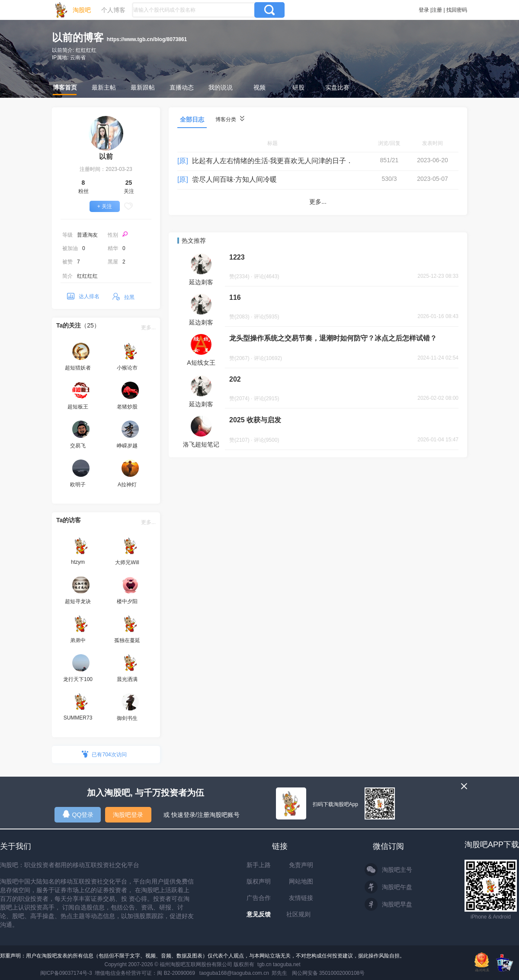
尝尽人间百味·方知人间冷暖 (234, 179)
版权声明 (259, 881)
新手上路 (259, 865)
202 (235, 379)
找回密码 (457, 10)
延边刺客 (201, 282)
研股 (298, 87)
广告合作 (259, 898)
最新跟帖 (143, 87)
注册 (437, 10)
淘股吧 (82, 10)
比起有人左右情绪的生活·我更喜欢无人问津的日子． (272, 161)
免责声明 (301, 865)
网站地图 (301, 881)
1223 (237, 257)
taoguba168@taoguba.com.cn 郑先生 (243, 973)
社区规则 (298, 914)
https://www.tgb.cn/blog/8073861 (147, 39)
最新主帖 (104, 87)
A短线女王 (201, 363)
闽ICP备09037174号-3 (66, 973)
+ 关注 (105, 206)
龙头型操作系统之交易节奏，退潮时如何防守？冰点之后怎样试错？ (333, 338)
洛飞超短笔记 (201, 444)
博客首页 (65, 87)
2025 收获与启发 (255, 420)
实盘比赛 (337, 87)
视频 (259, 87)
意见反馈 (259, 914)
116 (235, 297)
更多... (148, 328)
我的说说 (221, 87)
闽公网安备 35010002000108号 (328, 973)
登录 (424, 10)
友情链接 (301, 898)
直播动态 (182, 87)
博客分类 (230, 119)
